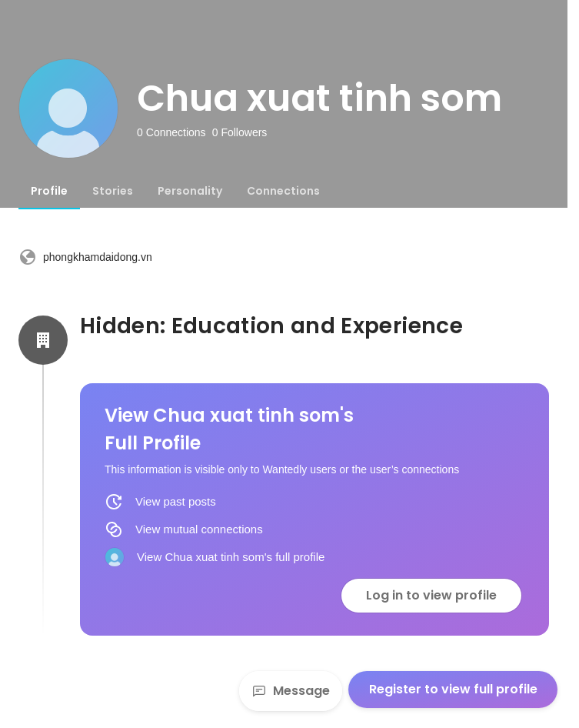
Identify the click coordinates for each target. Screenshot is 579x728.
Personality (190, 191)
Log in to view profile (431, 595)
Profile (49, 191)
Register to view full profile (453, 689)
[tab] (49, 191)
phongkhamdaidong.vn (85, 257)
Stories (113, 191)
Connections (283, 191)
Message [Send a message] (291, 691)
